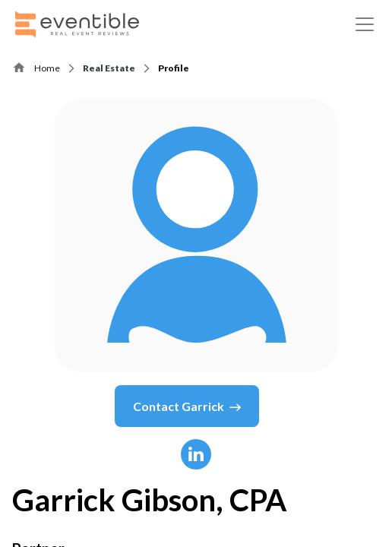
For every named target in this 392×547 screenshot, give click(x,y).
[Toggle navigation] (365, 24)
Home (47, 68)
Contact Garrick (187, 406)
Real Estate (109, 68)
